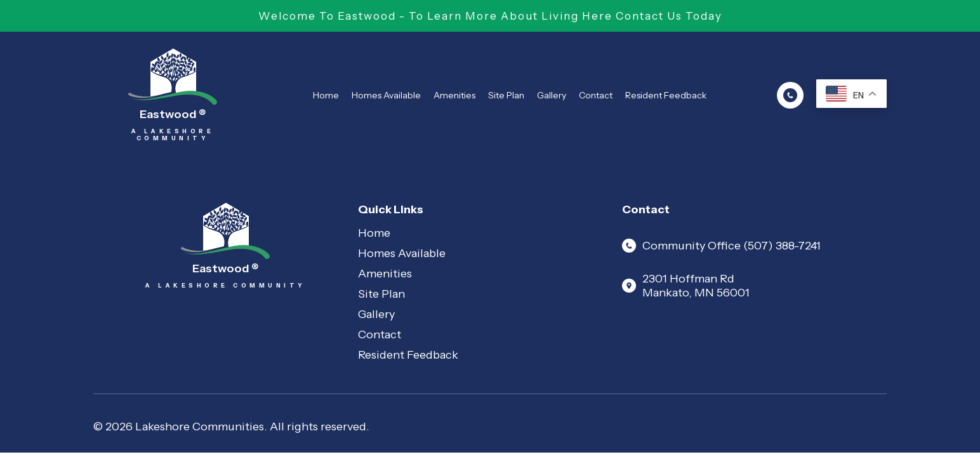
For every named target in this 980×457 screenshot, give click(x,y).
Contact (596, 95)
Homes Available (386, 95)
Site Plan (506, 95)
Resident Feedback (666, 95)
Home (326, 95)
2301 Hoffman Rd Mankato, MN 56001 (686, 286)
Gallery (552, 95)
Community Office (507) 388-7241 (721, 246)
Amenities (454, 95)
